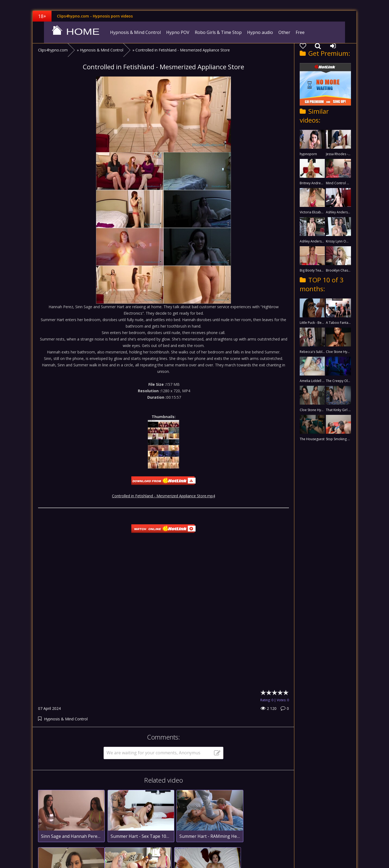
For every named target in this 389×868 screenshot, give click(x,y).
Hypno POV (170, 32)
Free (293, 32)
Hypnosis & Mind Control (128, 32)
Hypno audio (253, 32)
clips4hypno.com (66, 32)
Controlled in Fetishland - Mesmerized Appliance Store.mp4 (163, 496)
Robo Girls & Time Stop (211, 32)
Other (277, 32)
